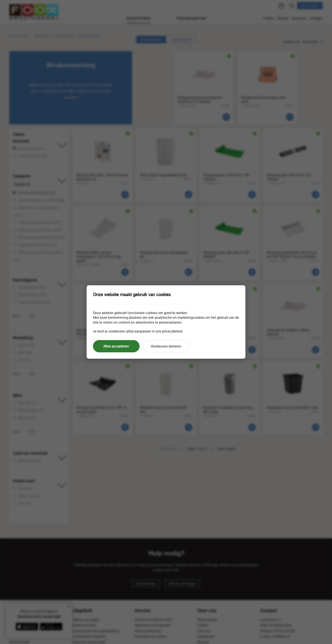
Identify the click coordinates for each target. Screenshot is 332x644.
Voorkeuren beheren (166, 346)
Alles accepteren (116, 346)
